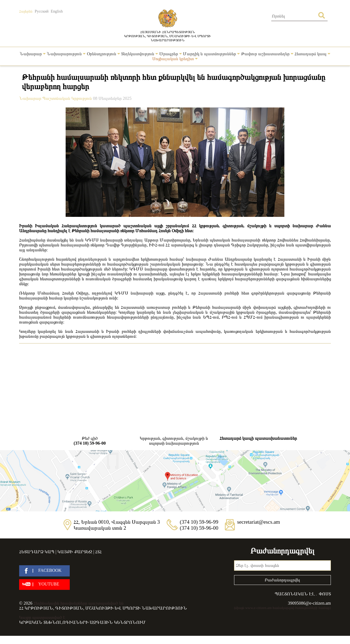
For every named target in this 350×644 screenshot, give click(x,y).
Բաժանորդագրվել (282, 580)
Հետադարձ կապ (312, 54)
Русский (42, 11)
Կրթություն (82, 98)
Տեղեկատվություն (140, 54)
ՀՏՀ (98, 552)
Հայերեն (26, 11)
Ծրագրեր (170, 54)
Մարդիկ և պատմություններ (211, 54)
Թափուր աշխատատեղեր (267, 54)
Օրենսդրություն (103, 54)
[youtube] (44, 585)
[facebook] (44, 571)
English (57, 11)
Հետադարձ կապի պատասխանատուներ (258, 438)
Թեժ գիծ (90, 441)
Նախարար (33, 54)
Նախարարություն (66, 54)
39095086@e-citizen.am (309, 603)
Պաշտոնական (57, 98)
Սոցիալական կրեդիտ (175, 59)
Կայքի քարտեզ (75, 552)
